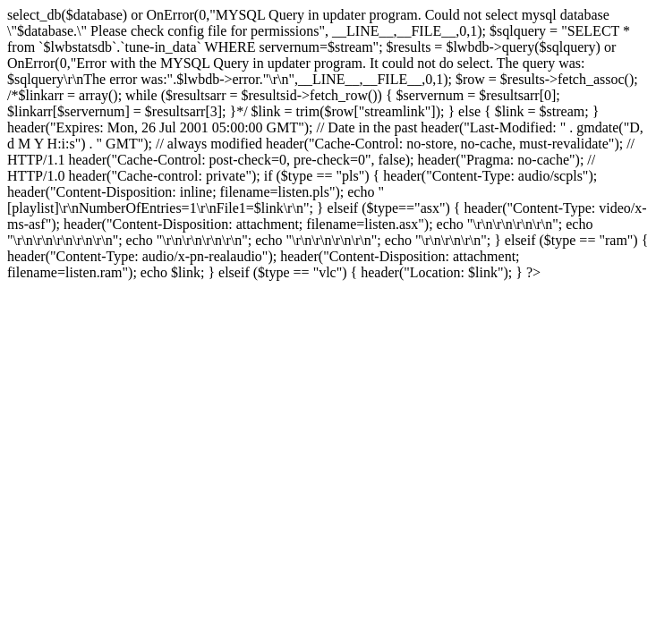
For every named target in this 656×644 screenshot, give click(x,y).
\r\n (431, 240)
